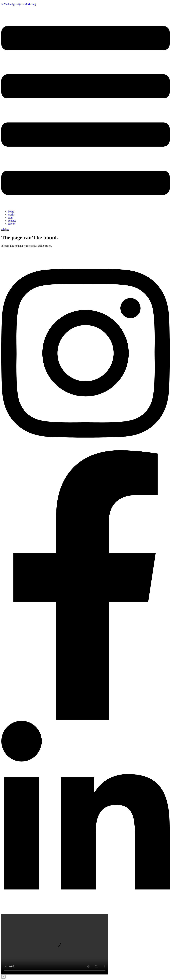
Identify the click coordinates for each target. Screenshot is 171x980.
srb (3, 229)
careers (12, 224)
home (11, 212)
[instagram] (85, 449)
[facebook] (85, 719)
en (8, 229)
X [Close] (3, 977)
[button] (85, 111)
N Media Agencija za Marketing (19, 4)
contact (12, 221)
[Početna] (15, 255)
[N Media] (5, 12)
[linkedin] (85, 913)
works (11, 215)
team (11, 218)
